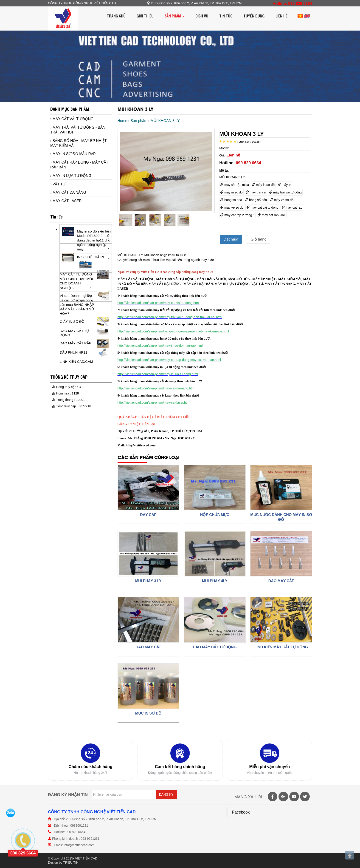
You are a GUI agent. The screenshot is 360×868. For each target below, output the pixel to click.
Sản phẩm (174, 16)
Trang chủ (116, 16)
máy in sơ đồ (263, 185)
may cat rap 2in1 (271, 215)
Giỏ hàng (259, 239)
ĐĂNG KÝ (166, 794)
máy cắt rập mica (235, 185)
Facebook (241, 812)
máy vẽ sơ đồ (282, 200)
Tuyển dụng (254, 16)
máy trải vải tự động (285, 192)
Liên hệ (281, 16)
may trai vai (256, 192)
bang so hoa (231, 200)
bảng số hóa (256, 200)
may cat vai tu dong (262, 207)
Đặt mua (231, 239)
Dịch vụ (202, 16)
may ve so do (232, 207)
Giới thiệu (145, 16)
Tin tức (226, 16)
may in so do (231, 192)
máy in (284, 185)
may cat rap (292, 207)
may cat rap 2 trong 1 (237, 215)
